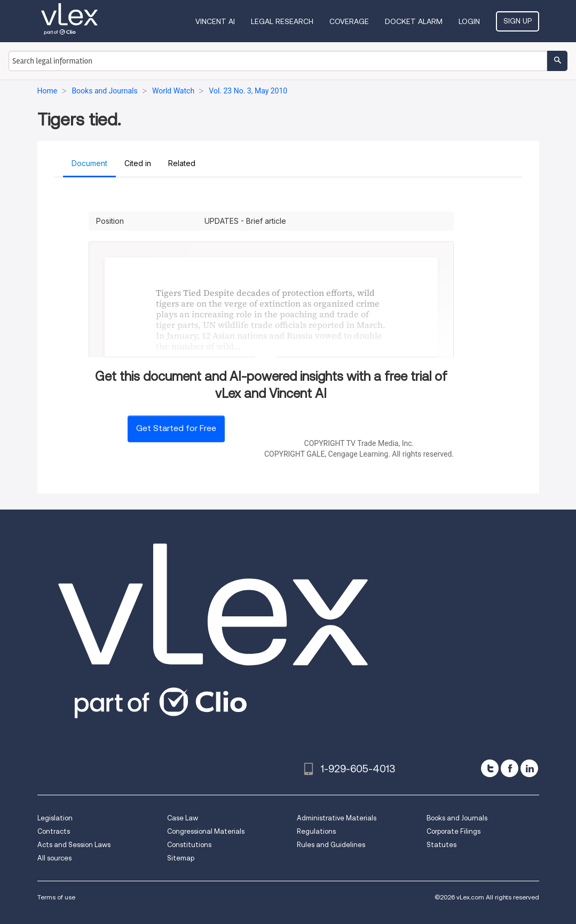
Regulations (316, 831)
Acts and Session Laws (74, 845)
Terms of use (56, 897)
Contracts (54, 831)
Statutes (441, 845)
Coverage (349, 21)
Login (469, 21)
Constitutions (189, 845)
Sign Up (518, 21)
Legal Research (282, 21)
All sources (54, 858)
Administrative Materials (337, 818)
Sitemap (181, 858)
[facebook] (510, 768)
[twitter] (490, 768)
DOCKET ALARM (414, 21)
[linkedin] (529, 768)
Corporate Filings (453, 831)
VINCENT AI (215, 21)
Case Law (183, 818)
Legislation (55, 818)
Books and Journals (457, 818)
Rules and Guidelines (331, 845)
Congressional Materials (206, 831)
